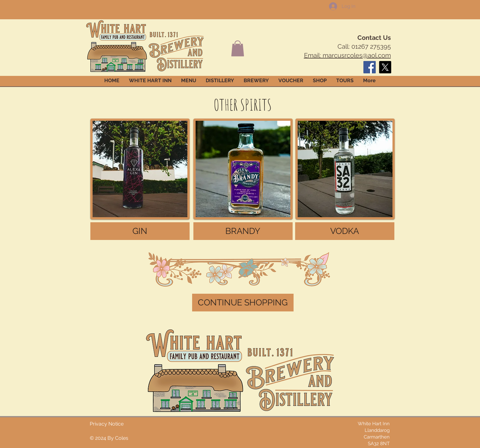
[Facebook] (370, 67)
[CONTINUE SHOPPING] (243, 303)
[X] (385, 67)
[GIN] (140, 231)
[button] (238, 48)
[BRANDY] (243, 231)
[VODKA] (345, 231)
